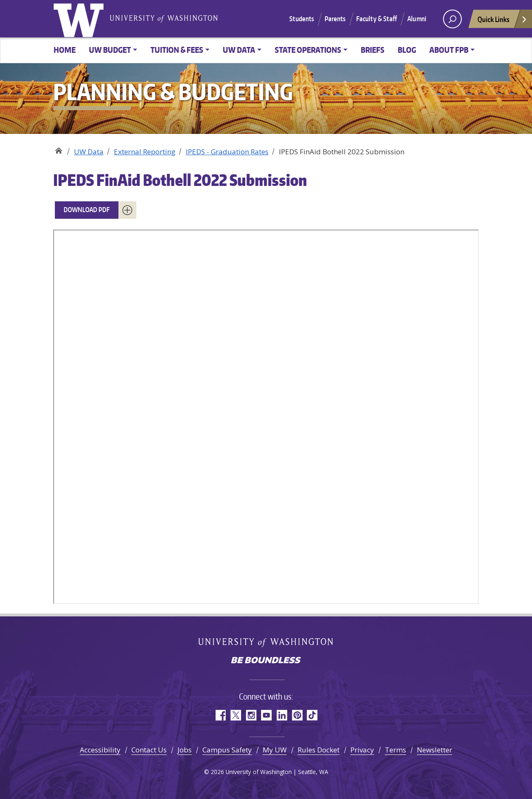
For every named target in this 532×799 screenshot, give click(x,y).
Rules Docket (319, 750)
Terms (395, 750)
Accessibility (100, 750)
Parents (335, 19)
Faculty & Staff (377, 19)
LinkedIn (282, 715)
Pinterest (297, 715)
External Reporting (145, 152)
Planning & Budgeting (58, 149)
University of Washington (80, 19)
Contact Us (149, 750)
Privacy (362, 750)
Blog (407, 50)
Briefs (373, 50)
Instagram (251, 715)
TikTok (312, 715)
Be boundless (266, 661)
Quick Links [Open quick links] (502, 21)
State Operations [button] (308, 50)
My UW (275, 750)
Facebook (220, 715)
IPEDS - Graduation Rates (227, 152)
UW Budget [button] (110, 50)
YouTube (266, 715)
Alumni (417, 19)
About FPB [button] (449, 50)
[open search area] (452, 19)
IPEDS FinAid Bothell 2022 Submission (180, 180)
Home (65, 50)
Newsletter (435, 750)
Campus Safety (227, 750)
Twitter (235, 715)
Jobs (185, 750)
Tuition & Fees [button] (177, 50)
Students (302, 19)
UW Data (89, 152)
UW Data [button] (239, 50)
